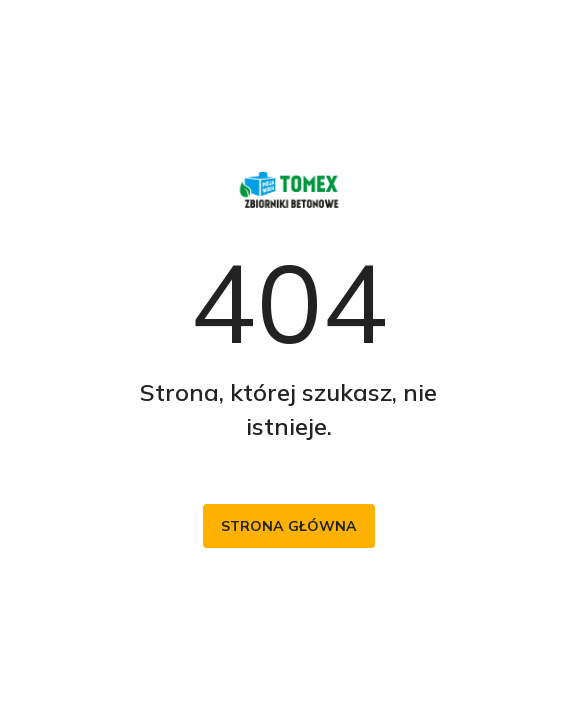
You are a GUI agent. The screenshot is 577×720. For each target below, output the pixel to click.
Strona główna (289, 526)
